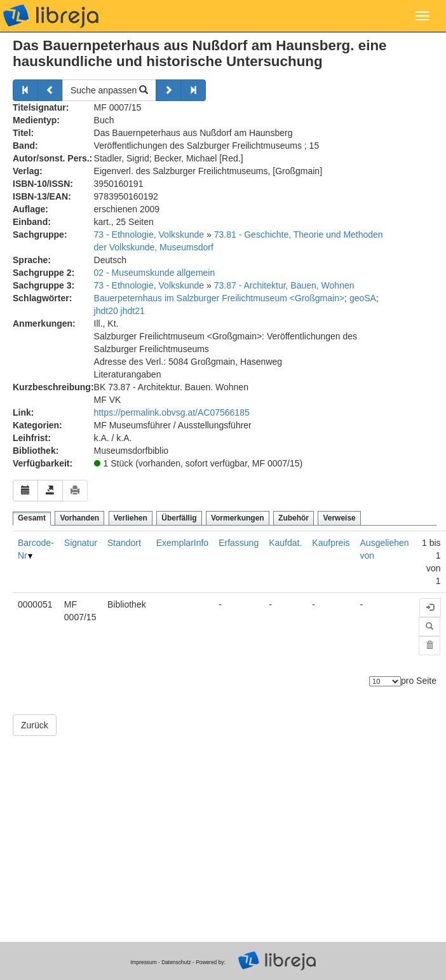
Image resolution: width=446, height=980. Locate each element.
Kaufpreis (331, 543)
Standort (124, 543)
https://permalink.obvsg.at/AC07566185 (172, 412)
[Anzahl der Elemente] (385, 681)
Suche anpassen (109, 90)
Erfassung (239, 543)
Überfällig (179, 518)
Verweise (339, 518)
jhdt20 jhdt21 (119, 311)
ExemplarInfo (182, 543)
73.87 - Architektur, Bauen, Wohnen (284, 285)
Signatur (81, 543)
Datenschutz (176, 962)
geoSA (363, 298)
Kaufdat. (285, 543)
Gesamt (32, 518)
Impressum (143, 962)
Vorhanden (79, 518)
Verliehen (131, 518)
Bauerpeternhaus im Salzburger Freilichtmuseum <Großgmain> (220, 298)
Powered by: (211, 962)
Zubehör (294, 518)
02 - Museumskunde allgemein (155, 273)
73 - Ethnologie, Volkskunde (149, 235)
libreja (51, 16)
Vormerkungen (238, 518)
